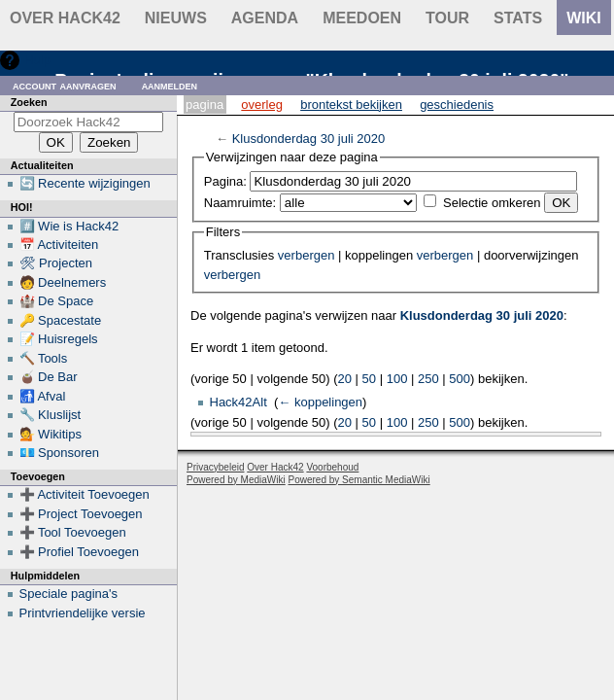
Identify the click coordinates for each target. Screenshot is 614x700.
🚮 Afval (43, 396)
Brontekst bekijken (351, 105)
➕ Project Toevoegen (81, 514)
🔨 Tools (44, 358)
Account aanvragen (65, 85)
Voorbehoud (332, 467)
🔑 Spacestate (61, 320)
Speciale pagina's (69, 594)
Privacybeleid (215, 467)
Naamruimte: (240, 203)
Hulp (37, 60)
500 (460, 379)
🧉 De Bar (49, 377)
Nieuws (176, 18)
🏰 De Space (57, 301)
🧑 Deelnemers (63, 282)
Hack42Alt (239, 402)
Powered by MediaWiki (236, 480)
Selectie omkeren (492, 203)
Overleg (262, 105)
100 (397, 379)
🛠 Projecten (56, 263)
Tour (447, 18)
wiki (584, 18)
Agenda (265, 18)
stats (518, 18)
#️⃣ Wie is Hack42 (69, 226)
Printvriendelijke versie (83, 613)
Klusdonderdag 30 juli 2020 (309, 139)
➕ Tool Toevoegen (73, 532)
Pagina (205, 105)
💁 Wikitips (51, 434)
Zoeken (29, 102)
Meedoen (362, 18)
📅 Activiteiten (59, 245)
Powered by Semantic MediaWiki (359, 480)
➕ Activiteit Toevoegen (85, 494)
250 (428, 379)
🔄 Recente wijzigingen (85, 183)
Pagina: (225, 181)
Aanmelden (170, 85)
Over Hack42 (65, 18)
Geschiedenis (457, 105)
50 (369, 379)
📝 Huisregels (59, 339)
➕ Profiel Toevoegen (79, 552)
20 (345, 379)
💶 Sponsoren (60, 453)
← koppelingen (320, 402)
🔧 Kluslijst (51, 415)
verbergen (307, 255)
